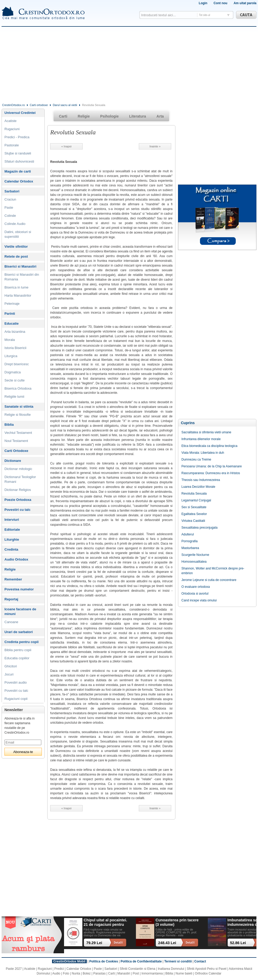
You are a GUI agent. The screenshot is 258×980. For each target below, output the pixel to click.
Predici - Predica (17, 137)
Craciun (10, 199)
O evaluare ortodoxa (196, 587)
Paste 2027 (14, 969)
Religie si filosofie (18, 415)
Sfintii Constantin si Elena (137, 969)
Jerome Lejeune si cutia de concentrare (209, 580)
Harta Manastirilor (18, 295)
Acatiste (10, 121)
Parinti (10, 314)
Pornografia (190, 541)
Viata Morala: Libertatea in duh (203, 453)
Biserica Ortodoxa (18, 388)
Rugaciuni (12, 129)
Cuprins (188, 423)
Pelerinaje (12, 304)
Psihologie (109, 116)
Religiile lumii (14, 397)
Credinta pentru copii (22, 642)
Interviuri (12, 520)
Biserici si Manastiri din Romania (22, 277)
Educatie (12, 323)
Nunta (76, 973)
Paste (9, 207)
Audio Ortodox (16, 559)
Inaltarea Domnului (171, 969)
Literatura (138, 116)
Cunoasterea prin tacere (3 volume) (177, 922)
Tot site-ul (205, 15)
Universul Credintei (20, 113)
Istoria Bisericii (15, 348)
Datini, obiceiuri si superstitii (18, 234)
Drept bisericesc (17, 364)
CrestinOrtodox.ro (13, 105)
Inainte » (155, 146)
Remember (13, 579)
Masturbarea (190, 548)
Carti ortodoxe (39, 105)
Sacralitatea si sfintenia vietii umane (206, 432)
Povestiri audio (16, 682)
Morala (10, 340)
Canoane (11, 622)
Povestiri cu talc (18, 510)
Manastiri (124, 973)
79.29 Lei (94, 943)
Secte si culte (15, 380)
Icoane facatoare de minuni (20, 611)
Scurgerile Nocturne (195, 555)
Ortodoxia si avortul (195, 594)
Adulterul (188, 534)
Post (136, 973)
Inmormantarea (152, 973)
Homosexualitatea (194, 562)
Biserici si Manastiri (20, 266)
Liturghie (12, 539)
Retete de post (16, 256)
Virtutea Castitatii (193, 521)
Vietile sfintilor (16, 247)
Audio (56, 973)
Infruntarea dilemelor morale (201, 439)
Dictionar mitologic (18, 469)
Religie (10, 569)
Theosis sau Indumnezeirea (201, 480)
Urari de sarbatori (19, 632)
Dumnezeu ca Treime (196, 459)
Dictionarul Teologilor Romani (20, 479)
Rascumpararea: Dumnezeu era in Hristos (211, 473)
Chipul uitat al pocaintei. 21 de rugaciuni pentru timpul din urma (105, 923)
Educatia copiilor (17, 658)
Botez (87, 973)
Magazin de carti (18, 171)
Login (203, 3)
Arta (160, 116)
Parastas (99, 973)
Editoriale (12, 530)
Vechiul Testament (18, 433)
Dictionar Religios (18, 490)
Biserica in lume (16, 287)
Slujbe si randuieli (18, 153)
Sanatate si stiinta (19, 406)
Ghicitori (11, 666)
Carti (63, 116)
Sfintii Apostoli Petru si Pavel (207, 969)
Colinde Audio (15, 224)
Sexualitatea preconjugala (199, 528)
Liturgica (11, 356)
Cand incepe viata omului (199, 600)
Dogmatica (13, 372)
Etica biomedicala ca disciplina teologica (209, 446)
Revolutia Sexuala (194, 494)
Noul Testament (16, 441)
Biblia (9, 425)
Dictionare (13, 461)
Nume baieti (184, 973)
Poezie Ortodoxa (18, 500)
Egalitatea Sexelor (194, 514)
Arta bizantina (15, 332)
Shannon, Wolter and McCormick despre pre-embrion (213, 571)
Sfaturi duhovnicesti (19, 161)
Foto (66, 973)
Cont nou (220, 3)
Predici (59, 969)
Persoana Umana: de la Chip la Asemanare (212, 466)
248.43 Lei (167, 943)
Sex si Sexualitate (194, 507)
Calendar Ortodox (19, 181)
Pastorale (12, 145)
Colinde (10, 216)
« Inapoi (66, 146)
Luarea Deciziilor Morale (198, 487)
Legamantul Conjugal (196, 500)
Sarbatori (12, 191)
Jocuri (9, 674)
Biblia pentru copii (18, 650)
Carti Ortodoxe (16, 451)
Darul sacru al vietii (65, 105)
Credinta (11, 549)
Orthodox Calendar (208, 973)
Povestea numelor (19, 589)
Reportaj (11, 599)
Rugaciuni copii (16, 699)
